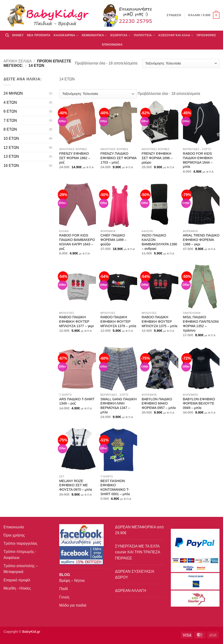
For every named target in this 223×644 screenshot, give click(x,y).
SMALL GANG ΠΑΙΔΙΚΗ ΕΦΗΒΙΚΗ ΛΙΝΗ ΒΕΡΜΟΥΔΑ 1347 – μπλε (119, 406)
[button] (204, 15)
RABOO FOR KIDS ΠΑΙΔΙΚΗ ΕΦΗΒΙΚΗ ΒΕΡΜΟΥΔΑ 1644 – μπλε (198, 160)
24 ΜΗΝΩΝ (13, 93)
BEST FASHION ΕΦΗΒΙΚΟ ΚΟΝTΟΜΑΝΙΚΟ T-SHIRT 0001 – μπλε (115, 487)
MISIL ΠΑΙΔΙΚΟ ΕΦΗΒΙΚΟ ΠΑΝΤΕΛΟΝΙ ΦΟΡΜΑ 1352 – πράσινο (201, 324)
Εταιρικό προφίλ (17, 580)
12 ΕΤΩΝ (11, 148)
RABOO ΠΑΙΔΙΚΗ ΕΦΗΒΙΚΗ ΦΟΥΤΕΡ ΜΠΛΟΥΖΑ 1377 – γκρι (76, 321)
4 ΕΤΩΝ (10, 102)
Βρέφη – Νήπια (72, 581)
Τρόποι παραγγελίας (20, 543)
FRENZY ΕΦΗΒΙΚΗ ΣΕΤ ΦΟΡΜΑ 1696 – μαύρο (157, 158)
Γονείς (64, 597)
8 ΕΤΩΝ (10, 129)
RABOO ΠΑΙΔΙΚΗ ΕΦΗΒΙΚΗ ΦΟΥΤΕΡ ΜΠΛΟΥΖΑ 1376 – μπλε (118, 321)
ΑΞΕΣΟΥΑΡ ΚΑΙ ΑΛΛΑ (176, 35)
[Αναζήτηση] (7, 35)
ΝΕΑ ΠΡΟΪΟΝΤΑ (39, 35)
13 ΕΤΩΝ (11, 156)
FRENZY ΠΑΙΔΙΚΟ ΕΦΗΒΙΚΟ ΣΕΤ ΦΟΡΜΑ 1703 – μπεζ (118, 158)
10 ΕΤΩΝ (11, 138)
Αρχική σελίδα (18, 61)
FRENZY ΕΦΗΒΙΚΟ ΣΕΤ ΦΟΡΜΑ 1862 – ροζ (75, 158)
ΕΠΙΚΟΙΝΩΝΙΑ (112, 45)
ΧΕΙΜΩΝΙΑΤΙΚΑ (94, 35)
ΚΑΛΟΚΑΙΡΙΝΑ (66, 35)
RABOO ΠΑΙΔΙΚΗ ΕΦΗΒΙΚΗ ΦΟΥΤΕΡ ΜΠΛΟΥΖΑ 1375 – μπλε (159, 321)
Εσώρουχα (121, 35)
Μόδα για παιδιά (73, 605)
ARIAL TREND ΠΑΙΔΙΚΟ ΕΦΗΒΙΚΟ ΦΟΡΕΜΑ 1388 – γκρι (201, 240)
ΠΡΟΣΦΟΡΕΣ (207, 35)
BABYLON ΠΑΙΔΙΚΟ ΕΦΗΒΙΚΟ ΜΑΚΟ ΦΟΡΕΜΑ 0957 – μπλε (159, 403)
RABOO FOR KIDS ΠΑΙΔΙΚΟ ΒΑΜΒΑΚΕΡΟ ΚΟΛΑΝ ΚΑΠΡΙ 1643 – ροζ (77, 242)
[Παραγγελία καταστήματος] (181, 63)
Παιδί (64, 589)
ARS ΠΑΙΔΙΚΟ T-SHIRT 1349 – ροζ (77, 401)
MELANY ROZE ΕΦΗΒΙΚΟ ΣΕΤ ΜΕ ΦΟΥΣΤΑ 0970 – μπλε (76, 485)
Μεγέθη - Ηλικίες (17, 588)
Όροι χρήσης (14, 535)
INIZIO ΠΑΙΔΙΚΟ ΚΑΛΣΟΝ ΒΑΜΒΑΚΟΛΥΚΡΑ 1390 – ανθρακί (159, 242)
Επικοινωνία (14, 527)
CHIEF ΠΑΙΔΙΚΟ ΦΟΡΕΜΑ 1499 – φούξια (113, 240)
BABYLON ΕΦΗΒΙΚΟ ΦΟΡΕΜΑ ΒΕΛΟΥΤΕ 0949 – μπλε (199, 403)
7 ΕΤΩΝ (10, 120)
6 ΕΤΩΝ (10, 111)
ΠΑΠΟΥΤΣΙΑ (144, 35)
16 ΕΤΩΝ (11, 166)
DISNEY (18, 35)
